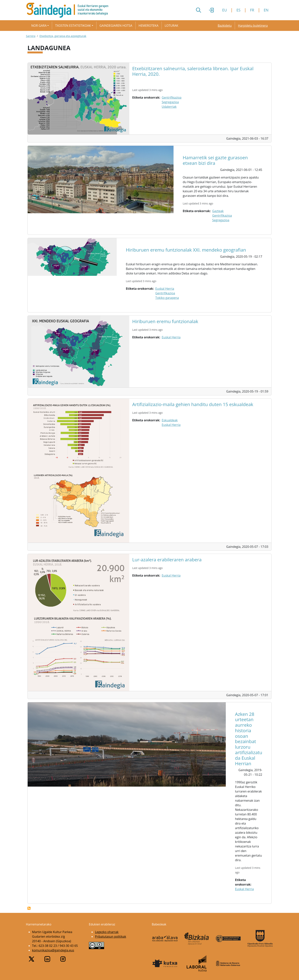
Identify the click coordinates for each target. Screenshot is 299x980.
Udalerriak (169, 107)
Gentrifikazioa (172, 97)
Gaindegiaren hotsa (116, 26)
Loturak (172, 26)
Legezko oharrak (107, 932)
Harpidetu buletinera (253, 26)
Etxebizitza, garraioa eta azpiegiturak (63, 36)
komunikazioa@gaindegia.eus (53, 950)
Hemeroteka (149, 26)
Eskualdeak (170, 420)
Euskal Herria (165, 289)
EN (266, 10)
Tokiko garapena (167, 298)
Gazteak (218, 211)
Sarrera (31, 36)
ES (238, 10)
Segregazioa (170, 102)
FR (252, 10)
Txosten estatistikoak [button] (73, 26)
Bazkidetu (225, 26)
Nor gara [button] (39, 26)
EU (225, 10)
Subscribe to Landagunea (29, 908)
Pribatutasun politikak (111, 937)
